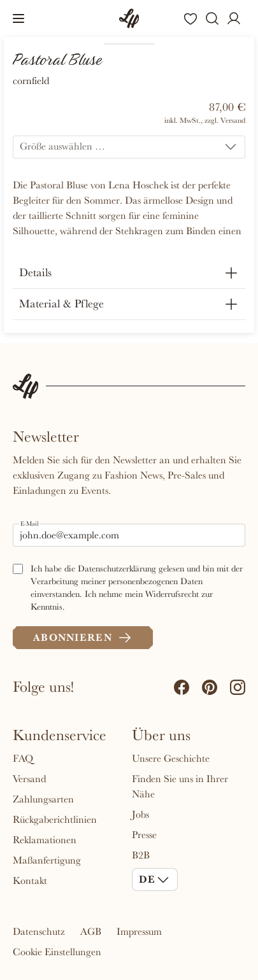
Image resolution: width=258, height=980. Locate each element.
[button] (18, 18)
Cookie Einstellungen (57, 952)
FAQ (23, 759)
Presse (144, 835)
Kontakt (30, 881)
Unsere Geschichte (171, 759)
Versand (29, 779)
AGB (91, 932)
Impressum (139, 932)
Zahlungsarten (43, 799)
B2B (141, 855)
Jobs (140, 815)
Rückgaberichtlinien (55, 820)
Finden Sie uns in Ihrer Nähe (180, 787)
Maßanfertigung (47, 860)
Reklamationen (45, 840)
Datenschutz (39, 932)
